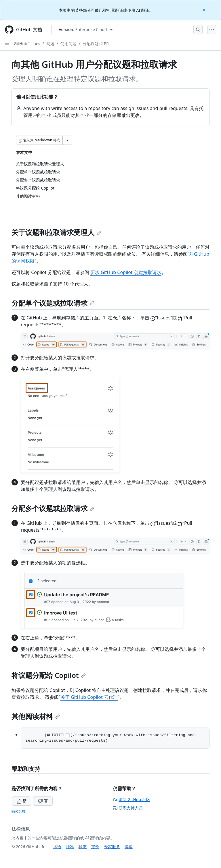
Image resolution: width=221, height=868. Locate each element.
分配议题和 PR (96, 44)
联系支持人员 (128, 808)
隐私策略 (18, 811)
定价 (95, 847)
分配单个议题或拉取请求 (53, 303)
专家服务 (112, 847)
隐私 (70, 847)
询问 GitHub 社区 (132, 799)
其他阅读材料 (36, 716)
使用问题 (68, 44)
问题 (50, 44)
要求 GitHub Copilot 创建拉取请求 (126, 272)
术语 (57, 847)
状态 (83, 847)
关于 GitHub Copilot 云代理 (89, 697)
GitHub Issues (27, 44)
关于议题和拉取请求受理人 (56, 232)
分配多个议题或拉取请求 (53, 508)
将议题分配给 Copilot (49, 675)
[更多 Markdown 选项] (67, 140)
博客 (129, 847)
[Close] (205, 9)
